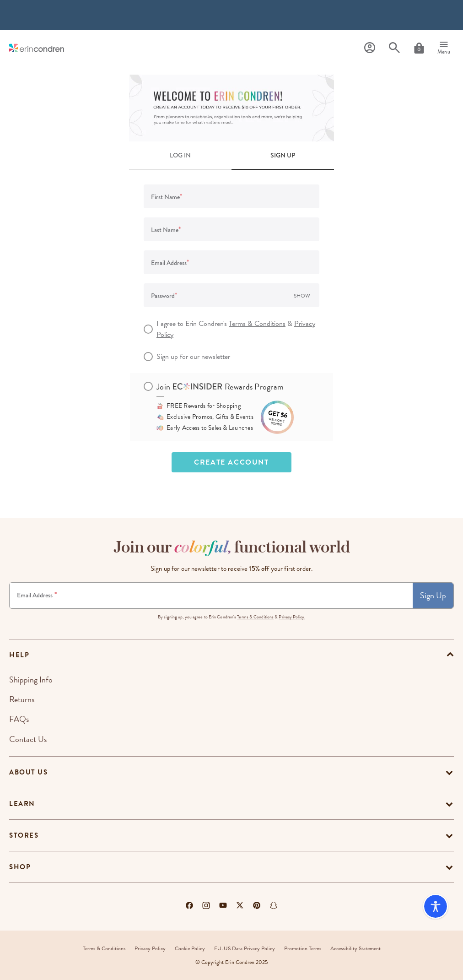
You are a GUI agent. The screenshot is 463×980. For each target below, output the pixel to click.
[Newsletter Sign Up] (211, 596)
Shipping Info (31, 680)
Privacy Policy (150, 948)
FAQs (19, 719)
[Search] (394, 48)
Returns (22, 699)
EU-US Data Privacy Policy (245, 948)
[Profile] (370, 48)
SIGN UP (283, 155)
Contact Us (28, 739)
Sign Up (433, 595)
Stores (24, 835)
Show (302, 296)
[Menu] (444, 48)
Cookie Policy (190, 948)
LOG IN (180, 155)
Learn (22, 804)
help (19, 655)
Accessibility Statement (355, 948)
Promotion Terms (303, 948)
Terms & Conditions (257, 324)
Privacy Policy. (292, 617)
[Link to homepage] (37, 48)
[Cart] (419, 48)
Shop (20, 867)
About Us (28, 772)
